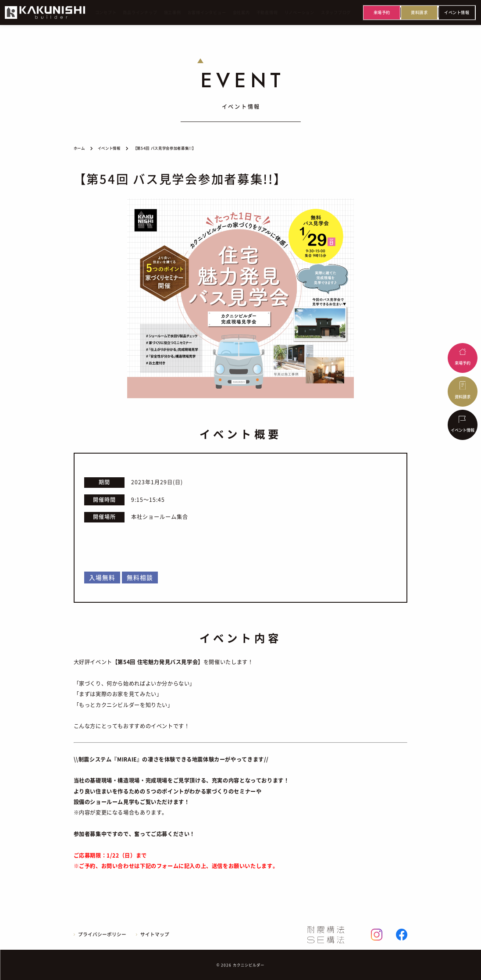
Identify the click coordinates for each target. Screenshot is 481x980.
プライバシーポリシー (102, 935)
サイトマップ (155, 935)
